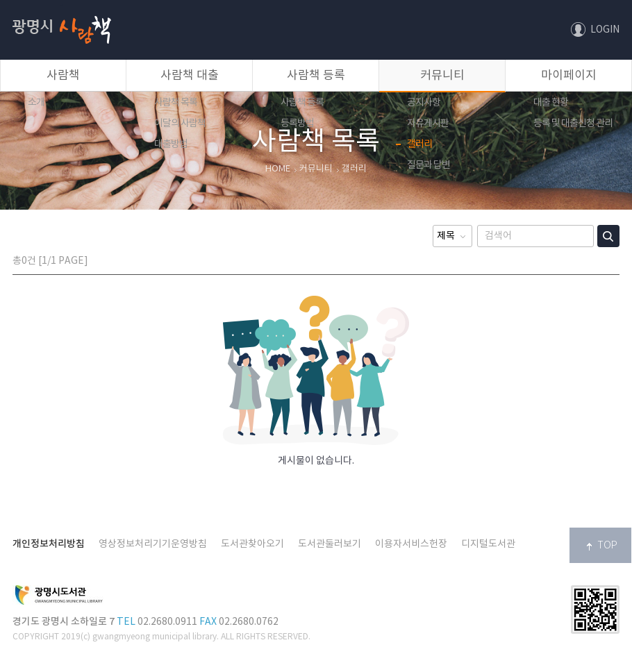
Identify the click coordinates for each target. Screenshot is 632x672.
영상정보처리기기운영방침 (153, 544)
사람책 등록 (316, 76)
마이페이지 (569, 76)
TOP (607, 546)
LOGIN (605, 30)
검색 (608, 236)
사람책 (62, 5)
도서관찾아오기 (252, 544)
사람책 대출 (190, 76)
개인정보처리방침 (49, 544)
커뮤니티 (442, 76)
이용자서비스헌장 (411, 544)
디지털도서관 (488, 544)
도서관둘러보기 (330, 544)
